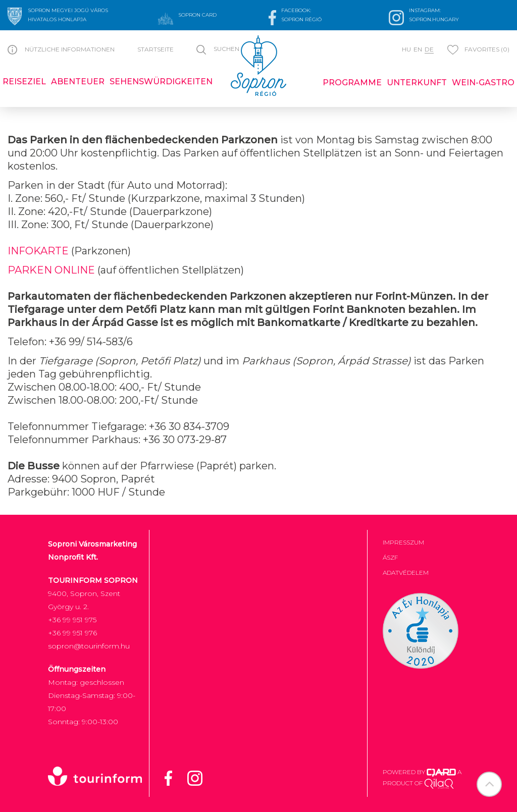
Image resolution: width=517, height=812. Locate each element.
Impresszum (403, 542)
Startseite (156, 49)
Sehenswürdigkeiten (161, 82)
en (418, 49)
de (429, 49)
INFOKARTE (38, 251)
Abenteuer (78, 82)
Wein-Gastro (483, 83)
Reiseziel (24, 82)
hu (406, 49)
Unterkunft (417, 83)
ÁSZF (390, 557)
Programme (352, 83)
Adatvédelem (406, 573)
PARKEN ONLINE (51, 270)
